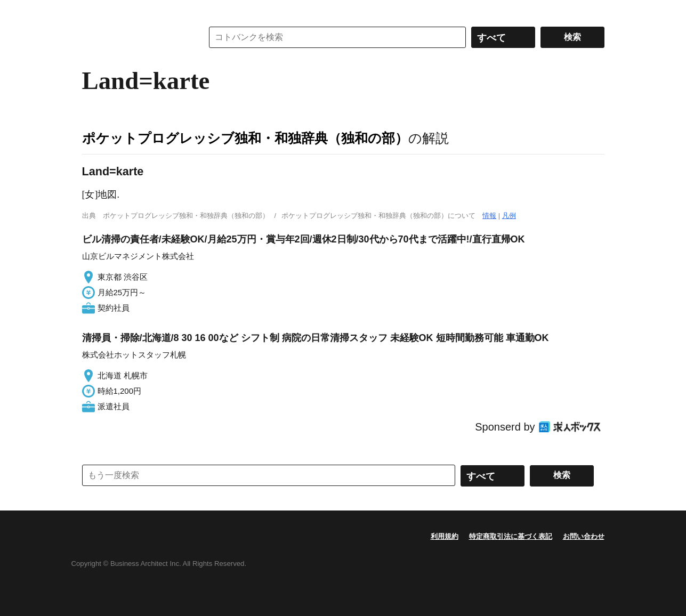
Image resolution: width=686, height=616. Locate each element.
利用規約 (445, 536)
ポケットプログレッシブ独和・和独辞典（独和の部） (245, 138)
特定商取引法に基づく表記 (511, 536)
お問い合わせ (584, 536)
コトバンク (135, 37)
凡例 (509, 216)
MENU (93, 11)
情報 (489, 216)
